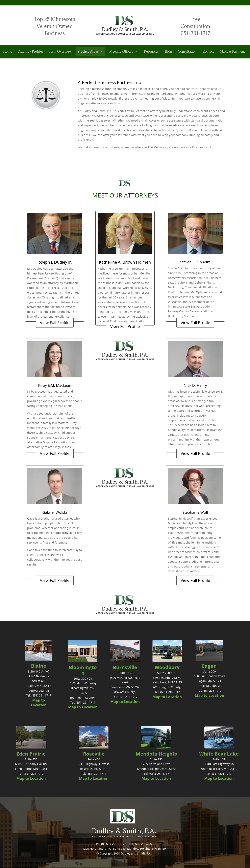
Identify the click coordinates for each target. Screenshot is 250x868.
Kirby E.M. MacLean (55, 385)
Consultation (187, 51)
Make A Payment (232, 51)
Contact (208, 51)
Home (8, 51)
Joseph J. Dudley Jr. (55, 262)
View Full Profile (55, 323)
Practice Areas (90, 51)
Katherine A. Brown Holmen (125, 262)
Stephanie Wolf (195, 512)
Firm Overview (60, 51)
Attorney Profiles (31, 51)
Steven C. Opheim (195, 262)
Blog (168, 51)
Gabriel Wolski (55, 512)
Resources (151, 51)
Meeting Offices (123, 51)
